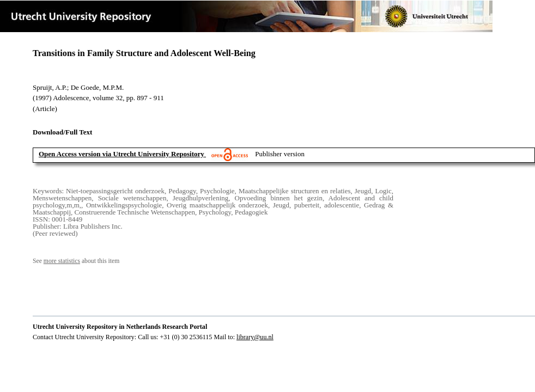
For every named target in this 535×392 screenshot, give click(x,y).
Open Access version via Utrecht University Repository (121, 154)
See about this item (76, 261)
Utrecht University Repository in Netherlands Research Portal (120, 327)
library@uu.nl (255, 337)
